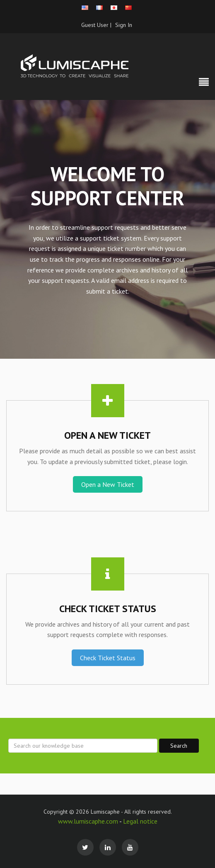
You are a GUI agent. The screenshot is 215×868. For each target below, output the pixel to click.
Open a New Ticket (108, 484)
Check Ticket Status (108, 658)
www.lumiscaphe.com (89, 821)
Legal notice (140, 821)
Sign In (124, 25)
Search (179, 746)
